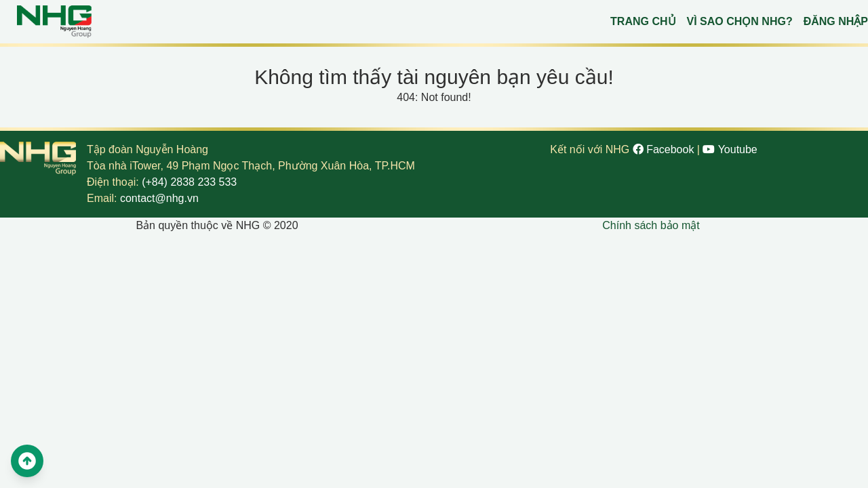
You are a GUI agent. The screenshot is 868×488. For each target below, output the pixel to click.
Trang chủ (643, 21)
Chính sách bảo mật (651, 225)
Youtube (730, 149)
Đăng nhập (836, 21)
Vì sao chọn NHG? (740, 21)
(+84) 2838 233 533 (189, 182)
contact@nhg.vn (159, 198)
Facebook (665, 149)
